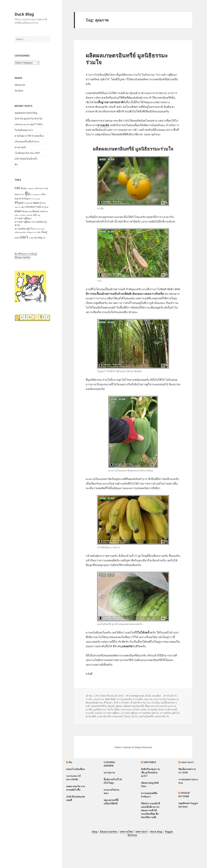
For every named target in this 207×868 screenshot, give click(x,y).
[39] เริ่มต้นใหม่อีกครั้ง (26, 159)
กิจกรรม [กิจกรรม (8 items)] (38, 188)
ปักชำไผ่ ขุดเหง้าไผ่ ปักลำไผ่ (28, 119)
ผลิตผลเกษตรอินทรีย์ (134, 706)
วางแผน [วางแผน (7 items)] (22, 215)
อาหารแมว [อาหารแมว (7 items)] (41, 229)
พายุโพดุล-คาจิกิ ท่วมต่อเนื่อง (29, 136)
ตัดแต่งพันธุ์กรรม (94, 703)
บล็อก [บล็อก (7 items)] (23, 207)
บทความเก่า (188, 762)
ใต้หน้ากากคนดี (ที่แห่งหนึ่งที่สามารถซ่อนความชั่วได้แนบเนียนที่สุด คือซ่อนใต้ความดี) (150, 810)
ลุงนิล (144, 709)
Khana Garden (23, 257)
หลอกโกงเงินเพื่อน (75, 769)
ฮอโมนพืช (91, 716)
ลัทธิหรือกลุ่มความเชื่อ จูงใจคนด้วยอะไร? (150, 773)
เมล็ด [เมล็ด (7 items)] (39, 232)
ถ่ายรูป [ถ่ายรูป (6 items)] (38, 199)
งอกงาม (158, 699)
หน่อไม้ (98, 713)
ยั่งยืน (117, 709)
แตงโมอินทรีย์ (146, 716)
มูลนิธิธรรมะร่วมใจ (103, 709)
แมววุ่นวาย (109, 773)
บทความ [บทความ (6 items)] (18, 207)
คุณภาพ (148, 699)
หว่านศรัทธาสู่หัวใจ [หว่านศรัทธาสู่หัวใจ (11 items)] (24, 229)
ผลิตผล (119, 706)
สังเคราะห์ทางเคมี (168, 709)
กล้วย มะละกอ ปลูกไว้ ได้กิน (29, 124)
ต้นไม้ (148, 696)
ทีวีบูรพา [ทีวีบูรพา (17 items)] (20, 203)
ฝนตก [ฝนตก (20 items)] (18, 211)
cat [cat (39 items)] (17, 188)
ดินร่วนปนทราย (171, 699)
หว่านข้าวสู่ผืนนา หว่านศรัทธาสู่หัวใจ (140, 713)
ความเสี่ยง (138, 699)
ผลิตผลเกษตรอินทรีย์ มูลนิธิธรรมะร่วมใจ (127, 59)
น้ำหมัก (125, 703)
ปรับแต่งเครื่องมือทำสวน (27, 141)
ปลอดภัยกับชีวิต (99, 706)
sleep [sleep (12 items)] (23, 188)
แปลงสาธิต (160, 716)
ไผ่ (168, 716)
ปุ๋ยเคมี (111, 706)
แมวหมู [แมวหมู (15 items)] (38, 237)
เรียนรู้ (127, 716)
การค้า (89, 699)
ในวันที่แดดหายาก (24, 130)
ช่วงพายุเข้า (21, 147)
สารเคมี (90, 713)
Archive (19, 91)
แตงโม (134, 716)
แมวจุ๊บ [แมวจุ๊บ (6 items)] (31, 238)
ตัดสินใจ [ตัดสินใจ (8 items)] (18, 199)
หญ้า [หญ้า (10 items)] (35, 215)
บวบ (148, 703)
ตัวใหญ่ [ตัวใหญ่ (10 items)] (25, 199)
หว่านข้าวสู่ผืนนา (112, 713)
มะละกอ (172, 706)
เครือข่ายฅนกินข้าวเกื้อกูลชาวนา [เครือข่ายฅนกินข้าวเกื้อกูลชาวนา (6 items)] (25, 232)
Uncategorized (136, 696)
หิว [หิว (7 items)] (35, 229)
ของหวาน (99, 699)
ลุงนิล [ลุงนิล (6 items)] (17, 215)
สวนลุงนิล (153, 709)
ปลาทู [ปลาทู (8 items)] (44, 207)
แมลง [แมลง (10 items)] (17, 238)
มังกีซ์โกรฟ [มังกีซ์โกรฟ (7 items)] (43, 212)
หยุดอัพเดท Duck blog (26, 113)
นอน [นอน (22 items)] (36, 202)
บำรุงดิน (156, 703)
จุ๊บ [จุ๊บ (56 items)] (27, 194)
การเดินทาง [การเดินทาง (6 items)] (31, 189)
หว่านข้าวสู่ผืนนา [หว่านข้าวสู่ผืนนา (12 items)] (23, 218)
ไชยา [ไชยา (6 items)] (44, 238)
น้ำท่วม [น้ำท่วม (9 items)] (43, 203)
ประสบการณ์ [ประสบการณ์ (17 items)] (33, 207)
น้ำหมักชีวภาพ (138, 703)
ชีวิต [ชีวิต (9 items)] (44, 194)
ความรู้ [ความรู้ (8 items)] (45, 188)
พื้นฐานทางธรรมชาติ (156, 706)
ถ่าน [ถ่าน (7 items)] (33, 199)
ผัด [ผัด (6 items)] (47, 207)
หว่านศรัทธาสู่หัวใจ (170, 713)
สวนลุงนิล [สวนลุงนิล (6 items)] (29, 215)
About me (20, 85)
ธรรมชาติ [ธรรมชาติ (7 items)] (29, 203)
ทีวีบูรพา (108, 703)
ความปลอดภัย (124, 699)
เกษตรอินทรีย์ (104, 716)
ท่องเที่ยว (157, 696)
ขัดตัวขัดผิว (110, 699)
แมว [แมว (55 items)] (24, 237)
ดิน (70, 762)
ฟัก (16, 164)
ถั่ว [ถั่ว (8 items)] (30, 199)
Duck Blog (24, 14)
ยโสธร (136, 709)
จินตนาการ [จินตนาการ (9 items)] (19, 194)
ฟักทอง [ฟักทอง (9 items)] (26, 211)
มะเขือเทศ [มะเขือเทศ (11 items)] (34, 211)
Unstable (150, 762)
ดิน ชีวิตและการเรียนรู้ (26, 254)
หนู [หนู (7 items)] (39, 215)
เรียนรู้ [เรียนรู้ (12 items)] (44, 232)
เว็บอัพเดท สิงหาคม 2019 (27, 153)
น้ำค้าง (117, 703)
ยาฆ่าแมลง (126, 709)
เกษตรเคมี (117, 716)
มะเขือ (89, 709)
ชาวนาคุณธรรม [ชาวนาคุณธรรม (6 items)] (36, 195)
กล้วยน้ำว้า (172, 696)
